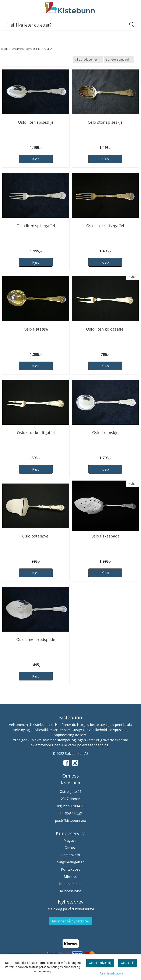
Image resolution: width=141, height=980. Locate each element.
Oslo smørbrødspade (36, 639)
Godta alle (128, 963)
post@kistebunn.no (70, 820)
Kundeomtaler (70, 884)
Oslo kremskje (105, 433)
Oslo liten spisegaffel (36, 226)
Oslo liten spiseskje (36, 122)
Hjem (4, 49)
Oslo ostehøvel (36, 536)
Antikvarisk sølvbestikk (24, 49)
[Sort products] (119, 60)
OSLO (47, 49)
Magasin (70, 840)
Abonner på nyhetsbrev (71, 921)
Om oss (71, 848)
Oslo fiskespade (105, 536)
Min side (70, 877)
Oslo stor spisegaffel (105, 226)
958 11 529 (74, 813)
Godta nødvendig (100, 963)
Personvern (71, 855)
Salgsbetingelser (71, 862)
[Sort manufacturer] (88, 60)
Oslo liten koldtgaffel (105, 329)
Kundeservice (71, 891)
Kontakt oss (71, 869)
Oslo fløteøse (36, 329)
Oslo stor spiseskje (105, 122)
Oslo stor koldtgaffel (36, 433)
